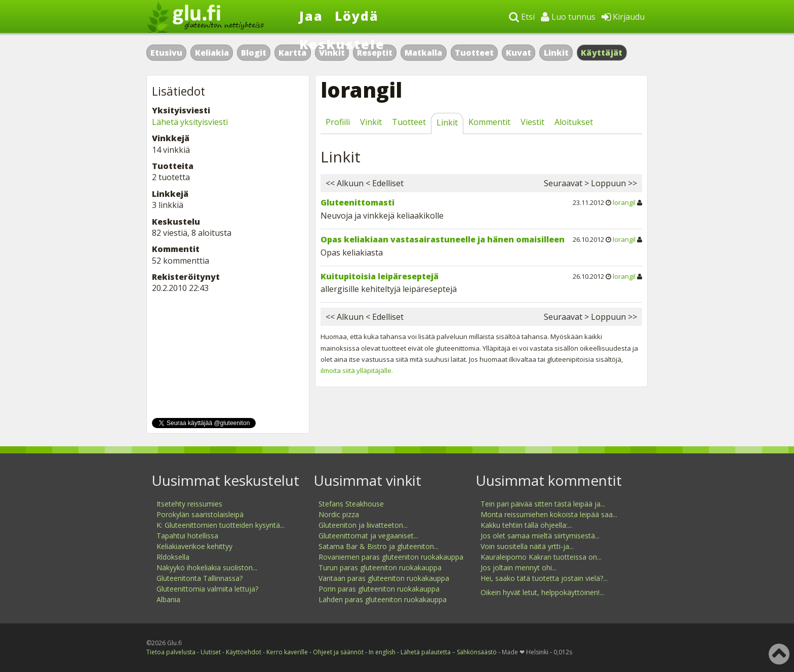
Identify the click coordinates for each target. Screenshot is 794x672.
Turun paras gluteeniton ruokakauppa (380, 568)
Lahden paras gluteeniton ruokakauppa (383, 599)
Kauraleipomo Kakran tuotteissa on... (541, 557)
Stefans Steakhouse (351, 504)
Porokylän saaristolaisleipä (200, 514)
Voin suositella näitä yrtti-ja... (527, 546)
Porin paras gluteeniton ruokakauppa (379, 589)
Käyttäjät (602, 53)
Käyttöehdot (244, 652)
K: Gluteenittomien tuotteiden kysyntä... (221, 525)
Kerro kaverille (287, 652)
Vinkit (371, 122)
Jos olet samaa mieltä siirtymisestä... (540, 536)
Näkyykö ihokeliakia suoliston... (207, 568)
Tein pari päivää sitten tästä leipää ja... (543, 504)
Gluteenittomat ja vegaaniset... (368, 536)
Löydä (357, 16)
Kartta (292, 53)
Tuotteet (474, 53)
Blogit (254, 53)
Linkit (556, 53)
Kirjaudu (623, 17)
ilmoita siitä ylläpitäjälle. (357, 370)
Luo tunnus (568, 17)
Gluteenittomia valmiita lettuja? (207, 589)
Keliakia (212, 53)
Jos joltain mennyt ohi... (519, 568)
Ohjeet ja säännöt (338, 652)
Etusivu (166, 53)
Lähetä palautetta (426, 652)
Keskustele (342, 44)
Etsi (522, 17)
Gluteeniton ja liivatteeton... (363, 525)
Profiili (338, 122)
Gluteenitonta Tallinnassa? (200, 578)
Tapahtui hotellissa (187, 536)
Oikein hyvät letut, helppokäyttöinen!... (542, 592)
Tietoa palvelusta (171, 652)
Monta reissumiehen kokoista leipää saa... (549, 514)
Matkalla (423, 53)
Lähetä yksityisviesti (190, 122)
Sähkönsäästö (477, 652)
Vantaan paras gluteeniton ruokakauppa (384, 578)
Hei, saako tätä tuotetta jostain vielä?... (544, 578)
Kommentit (489, 122)
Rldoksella (173, 557)
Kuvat (519, 53)
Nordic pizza (339, 514)
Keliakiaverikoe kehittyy (194, 546)
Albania (168, 599)
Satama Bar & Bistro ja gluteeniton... (379, 546)
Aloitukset (574, 122)
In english (382, 652)
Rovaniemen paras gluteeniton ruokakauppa (391, 557)
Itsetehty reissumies (189, 504)
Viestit (532, 122)
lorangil (624, 202)
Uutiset (211, 652)
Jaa (311, 16)
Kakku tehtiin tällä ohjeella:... (526, 525)
